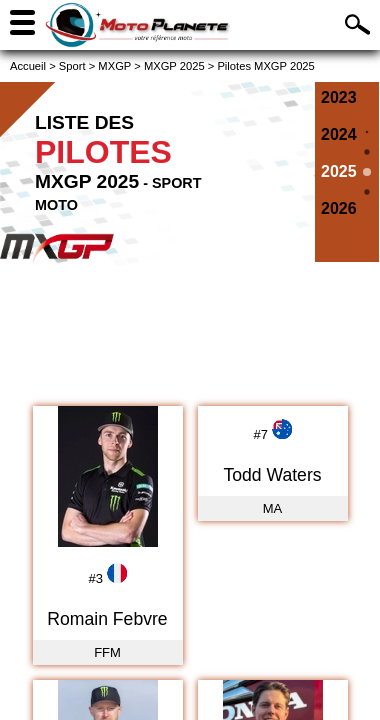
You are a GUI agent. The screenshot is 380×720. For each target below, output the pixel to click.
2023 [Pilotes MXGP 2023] (339, 97)
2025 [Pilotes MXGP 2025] (339, 171)
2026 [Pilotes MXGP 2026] (339, 208)
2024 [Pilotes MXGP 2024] (339, 134)
